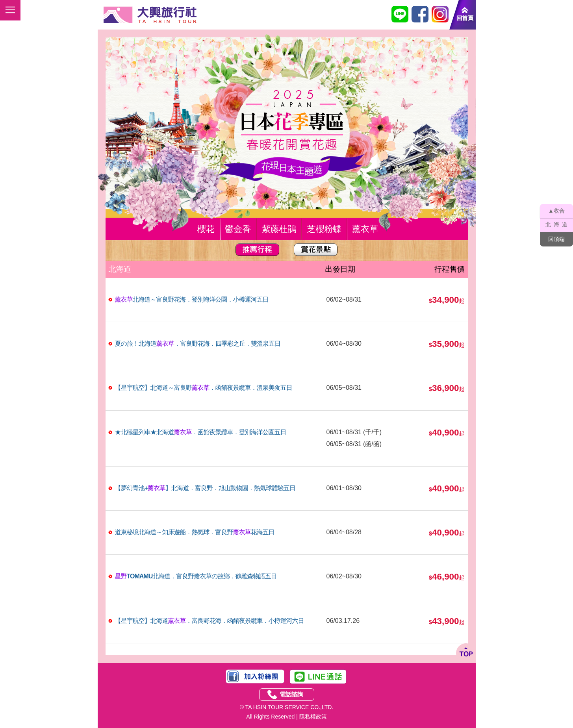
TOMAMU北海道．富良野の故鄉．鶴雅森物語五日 (196, 576)
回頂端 (556, 239)
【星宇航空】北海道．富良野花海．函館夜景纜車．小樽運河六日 (210, 621)
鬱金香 (238, 229)
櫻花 (206, 229)
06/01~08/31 (344, 432)
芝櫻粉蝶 (324, 229)
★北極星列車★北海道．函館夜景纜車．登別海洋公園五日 (201, 432)
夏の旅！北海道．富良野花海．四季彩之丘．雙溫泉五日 (198, 344)
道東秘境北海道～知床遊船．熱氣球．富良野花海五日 (195, 532)
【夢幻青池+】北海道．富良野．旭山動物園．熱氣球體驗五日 (205, 488)
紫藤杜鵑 (279, 229)
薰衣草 (365, 229)
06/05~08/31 (344, 444)
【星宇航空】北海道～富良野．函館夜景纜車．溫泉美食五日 (204, 388)
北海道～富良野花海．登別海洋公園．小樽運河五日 (192, 299)
